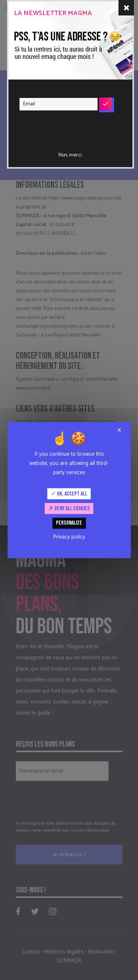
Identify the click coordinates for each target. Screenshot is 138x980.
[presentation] (64, 126)
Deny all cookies (69, 509)
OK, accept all (69, 494)
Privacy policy (69, 537)
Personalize (69, 523)
